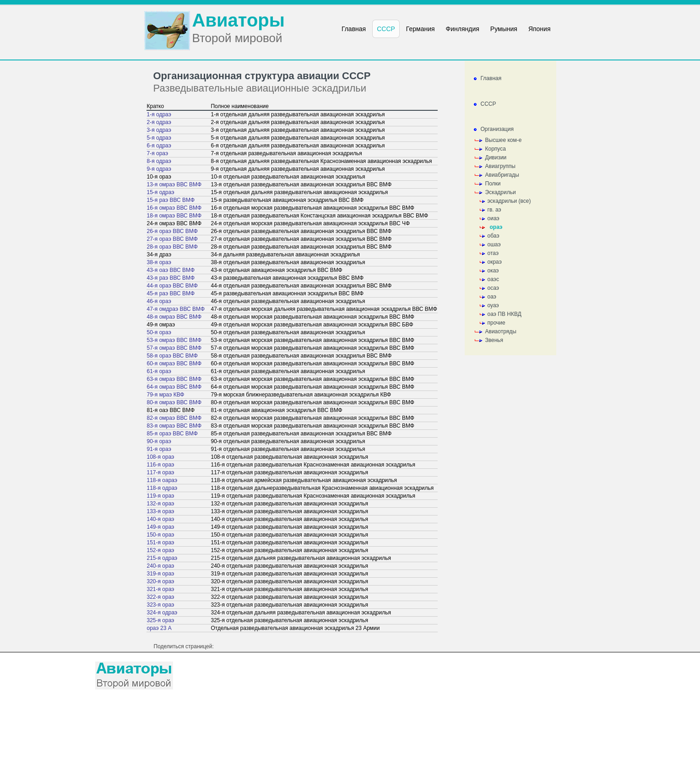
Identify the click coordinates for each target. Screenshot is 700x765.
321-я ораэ (161, 589)
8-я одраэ (159, 161)
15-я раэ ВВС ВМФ (171, 200)
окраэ (495, 262)
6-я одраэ (159, 146)
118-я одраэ (162, 488)
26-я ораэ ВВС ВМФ (172, 231)
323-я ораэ (161, 605)
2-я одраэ (159, 122)
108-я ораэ (161, 457)
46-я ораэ (159, 301)
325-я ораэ (161, 620)
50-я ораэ (159, 332)
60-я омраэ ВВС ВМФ (174, 364)
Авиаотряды (501, 331)
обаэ (494, 236)
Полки (493, 184)
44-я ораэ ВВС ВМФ (172, 286)
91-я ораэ (159, 449)
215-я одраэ (162, 558)
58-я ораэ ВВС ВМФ (172, 356)
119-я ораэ (161, 496)
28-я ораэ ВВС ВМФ (172, 247)
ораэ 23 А (159, 628)
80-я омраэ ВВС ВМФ (174, 402)
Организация (497, 129)
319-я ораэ (161, 574)
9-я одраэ (159, 169)
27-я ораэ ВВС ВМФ (172, 239)
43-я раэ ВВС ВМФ (171, 278)
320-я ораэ (161, 581)
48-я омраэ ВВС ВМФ (174, 317)
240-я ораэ (161, 566)
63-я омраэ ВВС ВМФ (174, 379)
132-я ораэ (161, 504)
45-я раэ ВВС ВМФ (171, 293)
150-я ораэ (161, 535)
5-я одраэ (159, 138)
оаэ (492, 297)
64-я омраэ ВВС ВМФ (174, 387)
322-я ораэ (161, 597)
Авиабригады (502, 175)
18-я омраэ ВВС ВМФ (174, 216)
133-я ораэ (161, 511)
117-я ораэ (161, 472)
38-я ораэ (159, 262)
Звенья (494, 340)
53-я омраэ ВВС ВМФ (174, 340)
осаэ (493, 288)
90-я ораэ (159, 441)
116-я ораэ (161, 465)
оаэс (493, 279)
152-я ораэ (161, 550)
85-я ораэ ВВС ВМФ (172, 434)
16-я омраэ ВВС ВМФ (174, 208)
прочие (497, 323)
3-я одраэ (159, 130)
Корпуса (496, 149)
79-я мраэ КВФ (166, 395)
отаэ (493, 253)
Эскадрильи (501, 192)
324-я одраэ (162, 613)
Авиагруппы (500, 166)
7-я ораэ (158, 153)
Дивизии (496, 157)
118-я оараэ (162, 480)
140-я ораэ (161, 519)
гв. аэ (494, 210)
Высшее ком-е (504, 140)
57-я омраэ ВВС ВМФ (174, 348)
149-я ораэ (161, 527)
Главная (491, 78)
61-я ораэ (159, 371)
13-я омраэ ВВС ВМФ (174, 184)
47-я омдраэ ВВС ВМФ (176, 309)
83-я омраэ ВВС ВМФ (174, 426)
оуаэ (493, 305)
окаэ (493, 271)
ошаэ (494, 244)
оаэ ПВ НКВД (505, 314)
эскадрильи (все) (509, 201)
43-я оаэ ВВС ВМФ (171, 270)
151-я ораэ (161, 543)
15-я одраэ (161, 192)
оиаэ (494, 218)
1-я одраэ (159, 114)
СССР (488, 104)
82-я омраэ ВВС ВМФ (174, 418)
